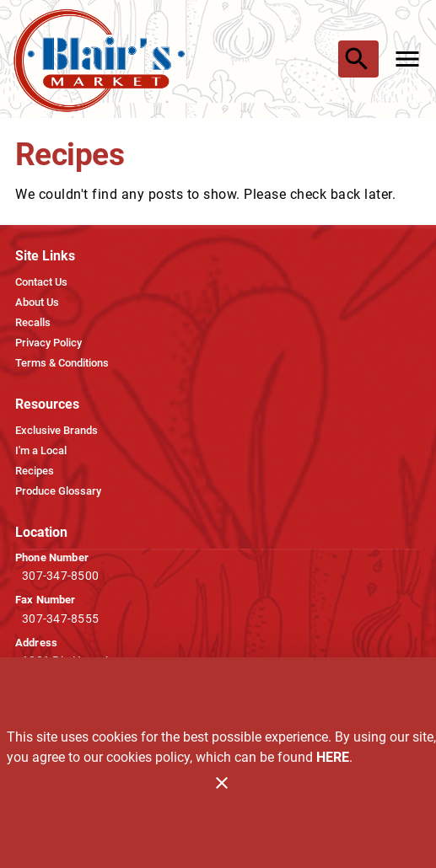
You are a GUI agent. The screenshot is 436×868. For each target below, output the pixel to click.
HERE (333, 757)
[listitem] (41, 282)
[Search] (357, 59)
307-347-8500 (60, 576)
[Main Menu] (407, 59)
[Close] (222, 783)
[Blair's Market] (104, 59)
